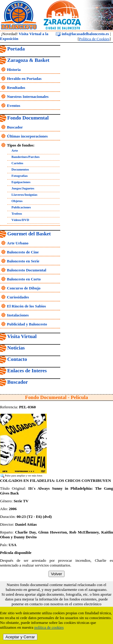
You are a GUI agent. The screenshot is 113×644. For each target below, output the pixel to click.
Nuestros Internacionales (28, 97)
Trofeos (17, 213)
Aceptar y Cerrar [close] (20, 637)
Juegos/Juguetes (23, 188)
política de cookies (49, 627)
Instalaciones (18, 315)
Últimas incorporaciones (27, 136)
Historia (14, 70)
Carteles (17, 163)
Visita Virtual (22, 336)
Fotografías (20, 176)
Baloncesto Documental (27, 270)
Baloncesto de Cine (23, 252)
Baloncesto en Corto (24, 279)
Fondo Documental (28, 118)
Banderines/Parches (25, 157)
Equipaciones (21, 182)
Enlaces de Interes (27, 371)
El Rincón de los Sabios (26, 306)
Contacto (17, 359)
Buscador (15, 127)
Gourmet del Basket (29, 234)
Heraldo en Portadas (24, 79)
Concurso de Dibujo (24, 288)
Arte (15, 150)
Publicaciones (21, 207)
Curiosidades (18, 297)
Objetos (17, 201)
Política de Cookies (94, 39)
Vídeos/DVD (20, 220)
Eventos (14, 106)
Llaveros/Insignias (24, 195)
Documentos (20, 169)
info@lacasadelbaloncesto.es (82, 34)
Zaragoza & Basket (28, 60)
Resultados (16, 88)
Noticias (16, 348)
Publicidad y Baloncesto (27, 324)
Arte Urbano (18, 243)
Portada (16, 49)
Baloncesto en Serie (23, 261)
